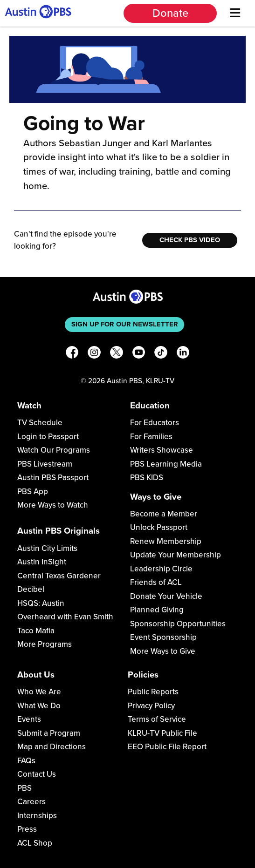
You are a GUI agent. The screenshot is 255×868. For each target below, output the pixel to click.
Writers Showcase (162, 450)
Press (27, 829)
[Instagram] (94, 354)
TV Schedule (40, 423)
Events (29, 719)
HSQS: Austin (41, 603)
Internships (37, 816)
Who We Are (39, 692)
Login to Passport (48, 437)
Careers (31, 802)
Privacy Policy (151, 706)
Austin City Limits (47, 548)
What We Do (39, 706)
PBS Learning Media (166, 464)
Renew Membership (166, 541)
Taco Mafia (36, 631)
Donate (170, 13)
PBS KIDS (147, 478)
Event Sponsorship (163, 637)
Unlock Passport (159, 527)
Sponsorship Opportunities (178, 624)
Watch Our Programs (54, 450)
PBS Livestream (45, 464)
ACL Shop (35, 843)
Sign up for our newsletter (125, 324)
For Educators (155, 423)
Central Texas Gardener (59, 576)
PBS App (33, 492)
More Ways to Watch (53, 505)
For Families (151, 437)
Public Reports (153, 692)
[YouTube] (139, 354)
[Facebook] (72, 354)
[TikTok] (161, 354)
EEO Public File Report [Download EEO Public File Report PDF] (167, 747)
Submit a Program (49, 733)
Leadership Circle (161, 569)
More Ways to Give (163, 651)
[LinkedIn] (183, 354)
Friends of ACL (156, 582)
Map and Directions (52, 747)
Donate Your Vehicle (166, 596)
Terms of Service (157, 719)
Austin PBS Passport (53, 478)
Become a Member (164, 514)
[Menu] (235, 13)
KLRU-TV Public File (162, 733)
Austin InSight (42, 562)
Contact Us (37, 774)
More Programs (45, 644)
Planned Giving (157, 610)
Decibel (31, 589)
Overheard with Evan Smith (65, 617)
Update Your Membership (176, 555)
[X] (117, 354)
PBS (24, 788)
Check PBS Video (190, 240)
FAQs (26, 761)
